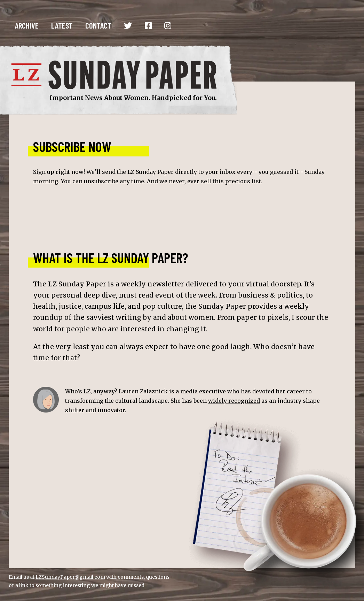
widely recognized (234, 401)
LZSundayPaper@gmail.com (70, 577)
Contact (98, 25)
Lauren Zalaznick (143, 391)
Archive (27, 25)
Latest (62, 25)
